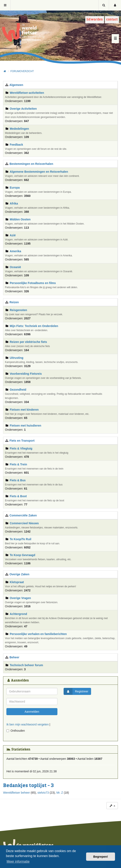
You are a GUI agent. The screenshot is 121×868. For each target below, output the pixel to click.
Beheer (14, 657)
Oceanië (15, 267)
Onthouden (16, 731)
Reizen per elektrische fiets (28, 342)
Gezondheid (18, 390)
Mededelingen (19, 129)
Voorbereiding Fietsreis (26, 374)
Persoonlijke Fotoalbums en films (33, 283)
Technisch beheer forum (26, 665)
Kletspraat (17, 582)
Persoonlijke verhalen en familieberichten (38, 634)
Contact (112, 20)
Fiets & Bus (18, 480)
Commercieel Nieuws (24, 523)
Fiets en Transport (22, 441)
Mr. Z (60, 793)
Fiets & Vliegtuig (21, 448)
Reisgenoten (18, 310)
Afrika (14, 203)
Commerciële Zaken (23, 515)
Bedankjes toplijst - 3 (28, 786)
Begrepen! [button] (101, 857)
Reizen (14, 302)
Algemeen (16, 85)
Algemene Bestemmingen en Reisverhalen (39, 172)
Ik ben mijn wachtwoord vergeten (28, 724)
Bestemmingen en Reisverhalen (31, 164)
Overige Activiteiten (23, 109)
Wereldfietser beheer (17, 793)
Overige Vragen (20, 598)
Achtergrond (18, 614)
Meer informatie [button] (18, 861)
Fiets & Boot (18, 496)
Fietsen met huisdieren (25, 426)
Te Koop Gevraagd (22, 555)
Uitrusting (17, 358)
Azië (13, 235)
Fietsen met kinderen (24, 410)
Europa (15, 188)
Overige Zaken (20, 574)
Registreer (76, 691)
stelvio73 (43, 793)
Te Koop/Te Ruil (20, 539)
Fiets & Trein (18, 464)
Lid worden (95, 20)
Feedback (16, 145)
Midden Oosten (20, 219)
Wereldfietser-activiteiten (27, 93)
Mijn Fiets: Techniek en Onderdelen (34, 326)
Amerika (15, 251)
